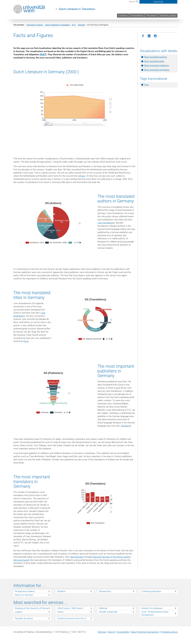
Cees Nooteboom (106, 223)
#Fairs (82, 176)
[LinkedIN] (149, 36)
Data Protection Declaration (145, 632)
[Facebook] (143, 36)
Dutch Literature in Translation (77, 9)
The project (152, 16)
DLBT (43, 55)
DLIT (74, 25)
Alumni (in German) (24, 595)
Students (61, 591)
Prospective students (25, 591)
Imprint (111, 632)
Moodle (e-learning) (108, 612)
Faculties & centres (24, 618)
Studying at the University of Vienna (31, 608)
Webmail (103, 608)
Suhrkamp (126, 426)
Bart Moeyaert (77, 557)
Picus (26, 341)
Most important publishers (157, 65)
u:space (19, 612)
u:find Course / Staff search (70, 608)
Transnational (137, 16)
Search (134, 2)
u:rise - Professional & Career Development (155, 613)
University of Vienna (35, 25)
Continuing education (151, 591)
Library (60, 612)
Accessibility (123, 632)
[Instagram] (155, 36)
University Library (168, 16)
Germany (81, 25)
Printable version (169, 632)
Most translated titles (154, 61)
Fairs (146, 85)
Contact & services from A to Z (72, 618)
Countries (123, 16)
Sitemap (102, 632)
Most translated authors (156, 57)
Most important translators (157, 70)
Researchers (105, 591)
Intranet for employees (152, 608)
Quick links (158, 2)
